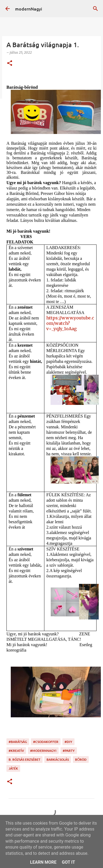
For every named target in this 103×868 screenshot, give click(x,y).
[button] (10, 63)
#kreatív (16, 751)
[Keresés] (95, 9)
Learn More (43, 862)
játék (13, 768)
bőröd (81, 759)
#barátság (18, 742)
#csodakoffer (46, 742)
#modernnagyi (43, 751)
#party (69, 751)
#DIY (68, 742)
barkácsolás (58, 759)
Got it (68, 862)
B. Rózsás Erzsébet (24, 759)
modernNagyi (29, 9)
